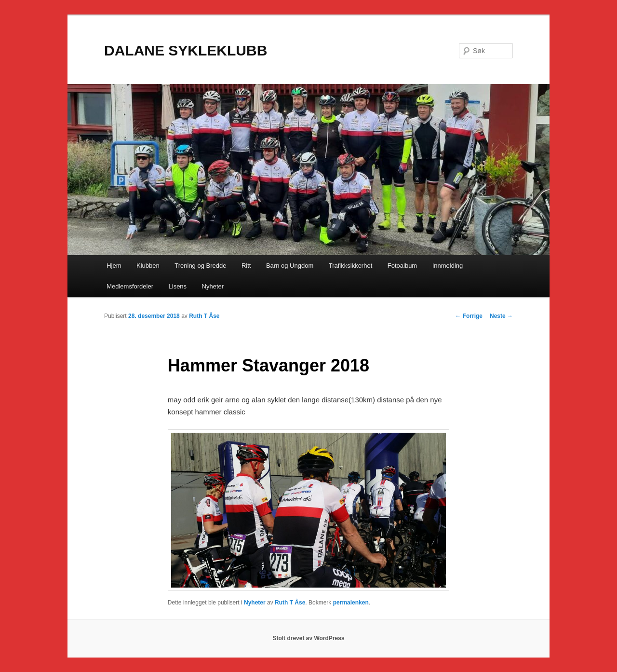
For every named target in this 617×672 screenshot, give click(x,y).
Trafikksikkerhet (351, 266)
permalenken (351, 603)
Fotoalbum (402, 266)
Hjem (114, 266)
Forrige (469, 316)
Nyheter (213, 286)
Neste (501, 316)
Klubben (148, 266)
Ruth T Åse (204, 316)
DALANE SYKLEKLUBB (186, 50)
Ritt (246, 266)
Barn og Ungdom (290, 266)
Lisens (178, 286)
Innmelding (448, 266)
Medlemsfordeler (130, 286)
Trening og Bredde (200, 266)
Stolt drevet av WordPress (308, 638)
